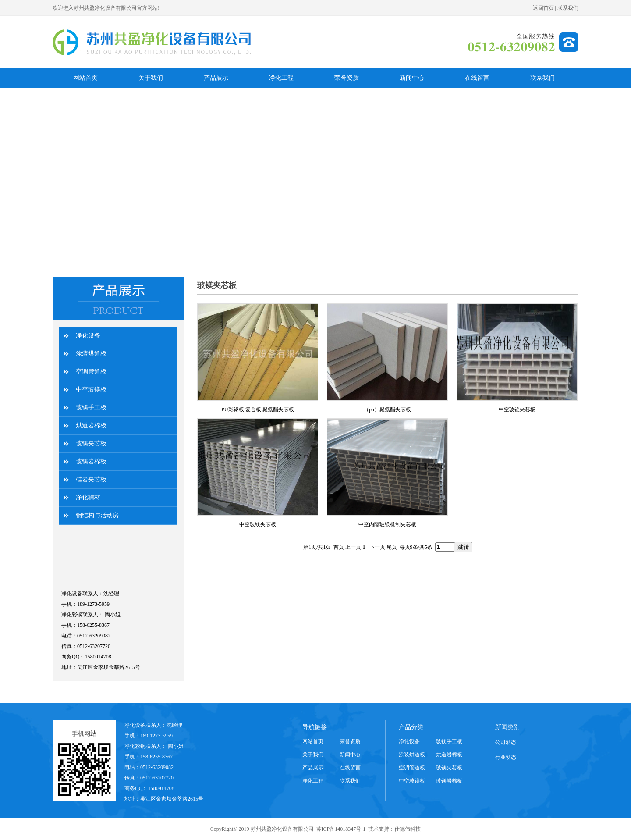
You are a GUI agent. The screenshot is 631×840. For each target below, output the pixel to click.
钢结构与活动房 (97, 515)
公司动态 (506, 742)
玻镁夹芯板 (91, 443)
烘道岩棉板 (91, 425)
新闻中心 (350, 755)
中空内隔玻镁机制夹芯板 (387, 524)
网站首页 (313, 741)
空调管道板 (91, 372)
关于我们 (313, 755)
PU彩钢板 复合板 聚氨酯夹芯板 (257, 409)
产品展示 (313, 768)
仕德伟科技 (408, 829)
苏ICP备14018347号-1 (341, 829)
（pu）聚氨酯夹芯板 (387, 409)
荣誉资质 (350, 741)
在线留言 (350, 768)
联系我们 (568, 8)
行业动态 (506, 757)
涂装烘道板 (91, 354)
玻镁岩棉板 (91, 461)
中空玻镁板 (91, 390)
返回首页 (543, 8)
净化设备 (88, 336)
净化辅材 (88, 497)
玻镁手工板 (91, 408)
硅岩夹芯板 (91, 479)
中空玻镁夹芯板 (517, 409)
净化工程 (313, 781)
